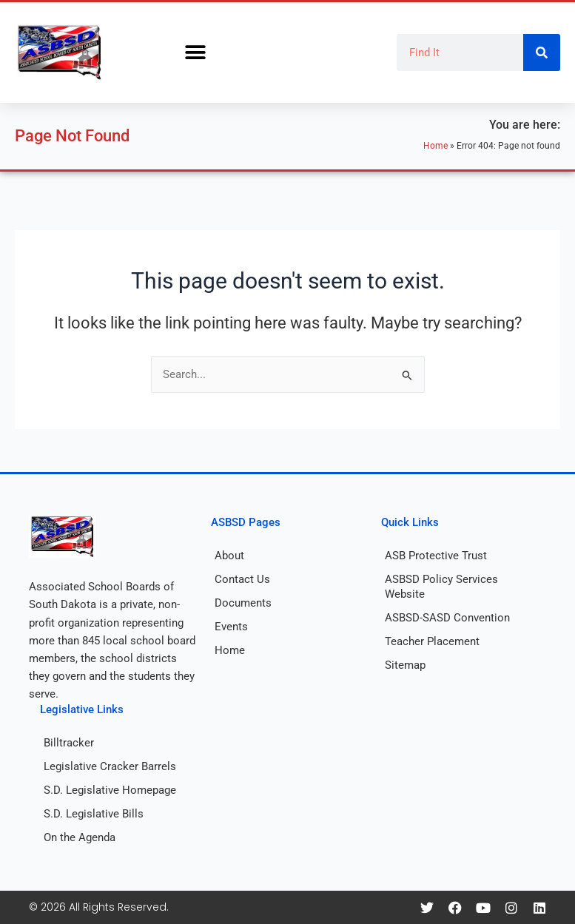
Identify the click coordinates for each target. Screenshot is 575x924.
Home (436, 145)
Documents (243, 603)
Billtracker (69, 743)
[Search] (542, 53)
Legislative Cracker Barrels (110, 766)
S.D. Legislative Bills (94, 814)
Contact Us (242, 579)
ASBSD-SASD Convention (447, 618)
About (229, 556)
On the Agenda (80, 837)
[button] (195, 53)
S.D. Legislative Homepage (110, 790)
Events (231, 627)
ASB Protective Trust (436, 556)
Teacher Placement (432, 641)
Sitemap (405, 665)
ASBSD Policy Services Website (441, 587)
